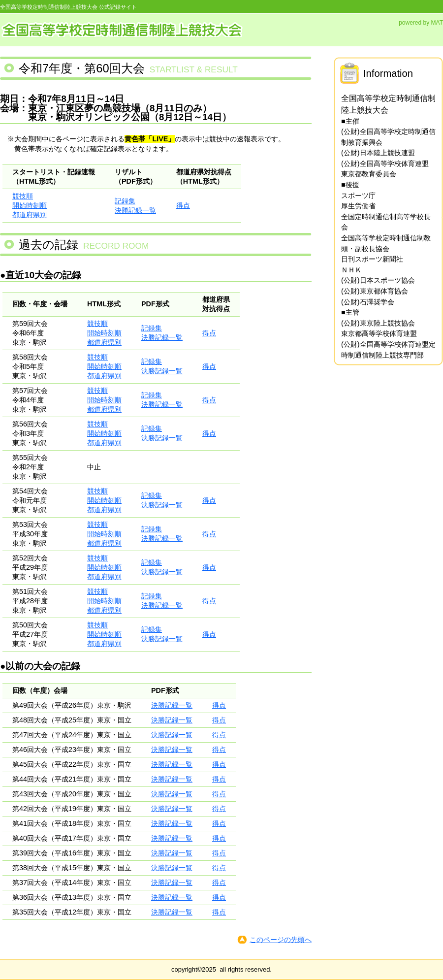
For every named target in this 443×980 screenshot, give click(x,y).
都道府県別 (30, 215)
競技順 (23, 196)
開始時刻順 (30, 205)
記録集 (125, 201)
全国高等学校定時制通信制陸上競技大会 (123, 29)
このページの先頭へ (281, 940)
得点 (183, 205)
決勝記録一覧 (135, 210)
